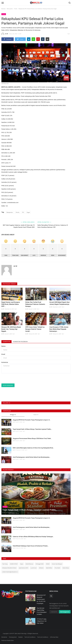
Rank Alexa (66, 568)
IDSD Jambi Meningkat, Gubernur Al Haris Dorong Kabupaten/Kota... (33, 448)
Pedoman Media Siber (8, 640)
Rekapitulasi (10, 212)
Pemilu (18, 212)
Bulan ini (36, 415)
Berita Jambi (10, 9)
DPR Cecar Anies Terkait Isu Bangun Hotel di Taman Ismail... (35, 329)
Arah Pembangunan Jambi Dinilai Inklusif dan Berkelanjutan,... (32, 457)
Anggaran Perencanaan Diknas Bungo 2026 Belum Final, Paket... (32, 438)
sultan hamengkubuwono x (10, 572)
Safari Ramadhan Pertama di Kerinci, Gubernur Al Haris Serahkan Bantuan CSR (53, 226)
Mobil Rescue (29, 564)
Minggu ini (13, 415)
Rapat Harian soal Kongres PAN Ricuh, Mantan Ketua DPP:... (11, 304)
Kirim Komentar (8, 385)
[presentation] (16, 378)
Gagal (28, 212)
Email (3, 354)
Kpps (22, 564)
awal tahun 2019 (23, 568)
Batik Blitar (49, 568)
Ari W (5, 34)
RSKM (48, 564)
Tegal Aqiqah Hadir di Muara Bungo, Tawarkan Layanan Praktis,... (33, 429)
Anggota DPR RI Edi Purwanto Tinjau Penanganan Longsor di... (32, 420)
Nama (3, 346)
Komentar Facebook (20, 342)
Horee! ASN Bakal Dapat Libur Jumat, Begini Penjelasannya (60, 303)
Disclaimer (4, 637)
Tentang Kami (13, 637)
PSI (23, 212)
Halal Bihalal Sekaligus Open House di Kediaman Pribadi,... (31, 546)
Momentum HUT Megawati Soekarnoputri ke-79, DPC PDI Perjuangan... (41, 599)
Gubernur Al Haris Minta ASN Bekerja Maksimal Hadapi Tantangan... (33, 537)
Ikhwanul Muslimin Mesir (9, 568)
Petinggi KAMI (40, 564)
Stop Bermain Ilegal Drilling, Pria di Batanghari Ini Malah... (42, 611)
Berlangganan (65, 612)
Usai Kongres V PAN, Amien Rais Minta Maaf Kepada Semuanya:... (59, 329)
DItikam (41, 568)
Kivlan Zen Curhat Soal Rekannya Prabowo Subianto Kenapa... (35, 304)
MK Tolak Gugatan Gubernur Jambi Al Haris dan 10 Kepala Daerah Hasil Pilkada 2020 (19, 226)
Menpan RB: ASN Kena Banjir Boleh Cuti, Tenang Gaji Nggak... (11, 329)
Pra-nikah (57, 568)
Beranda (3, 9)
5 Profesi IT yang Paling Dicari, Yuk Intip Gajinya (42, 621)
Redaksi (21, 637)
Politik (16, 9)
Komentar (6, 342)
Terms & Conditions (30, 637)
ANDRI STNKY (14, 564)
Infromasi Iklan (54, 637)
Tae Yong (5, 564)
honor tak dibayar (57, 564)
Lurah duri (34, 568)
